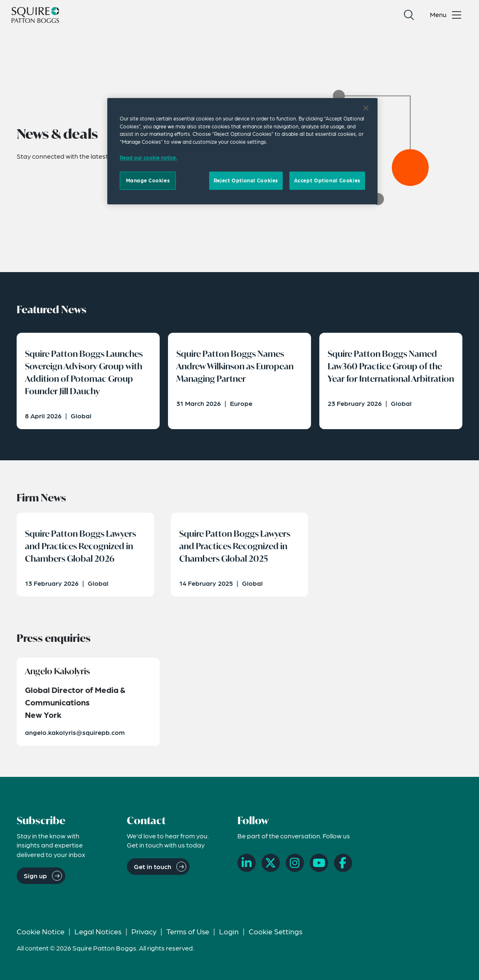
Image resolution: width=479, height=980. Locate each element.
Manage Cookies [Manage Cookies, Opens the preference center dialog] (148, 180)
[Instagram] (295, 863)
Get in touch (153, 866)
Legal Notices (98, 931)
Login (229, 931)
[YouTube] (319, 863)
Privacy (144, 931)
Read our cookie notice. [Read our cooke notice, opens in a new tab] (148, 157)
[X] (271, 863)
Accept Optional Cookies (327, 180)
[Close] (366, 108)
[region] (242, 151)
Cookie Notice (41, 931)
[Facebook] (343, 863)
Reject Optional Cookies (246, 180)
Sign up (35, 876)
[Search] (409, 15)
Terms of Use (188, 931)
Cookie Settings (275, 931)
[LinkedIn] (247, 863)
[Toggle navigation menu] (447, 15)
